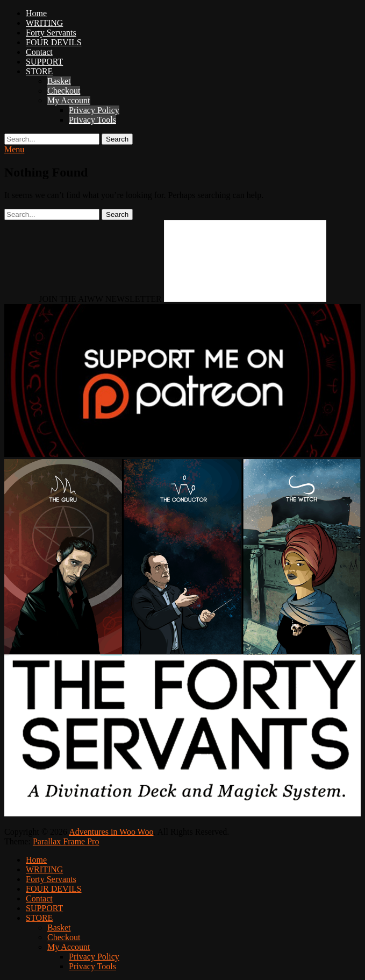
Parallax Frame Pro (66, 841)
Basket (59, 81)
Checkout (64, 91)
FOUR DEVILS (54, 42)
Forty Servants (51, 33)
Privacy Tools (92, 120)
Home (36, 13)
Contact (39, 52)
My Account (69, 100)
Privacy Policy (94, 110)
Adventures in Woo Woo (111, 832)
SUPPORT (44, 62)
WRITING (44, 23)
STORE (39, 71)
